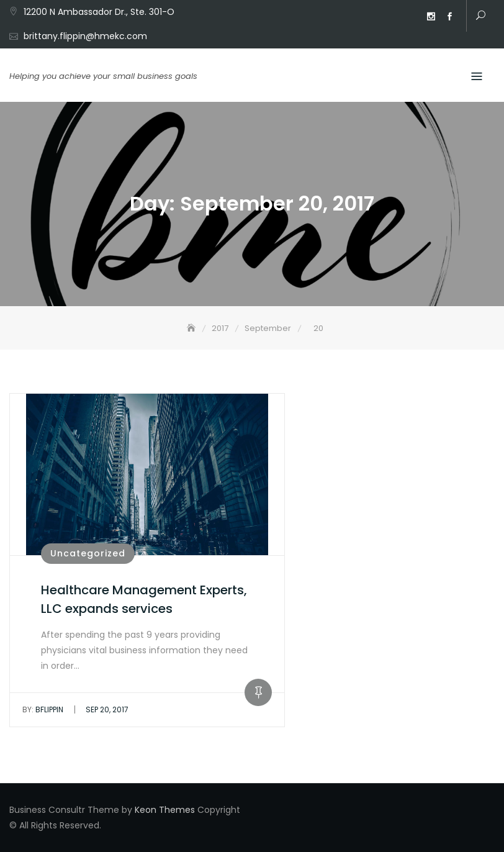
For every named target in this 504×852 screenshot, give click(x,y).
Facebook (449, 17)
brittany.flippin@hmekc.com (85, 36)
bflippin (43, 709)
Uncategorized (88, 553)
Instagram (431, 17)
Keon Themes (165, 810)
